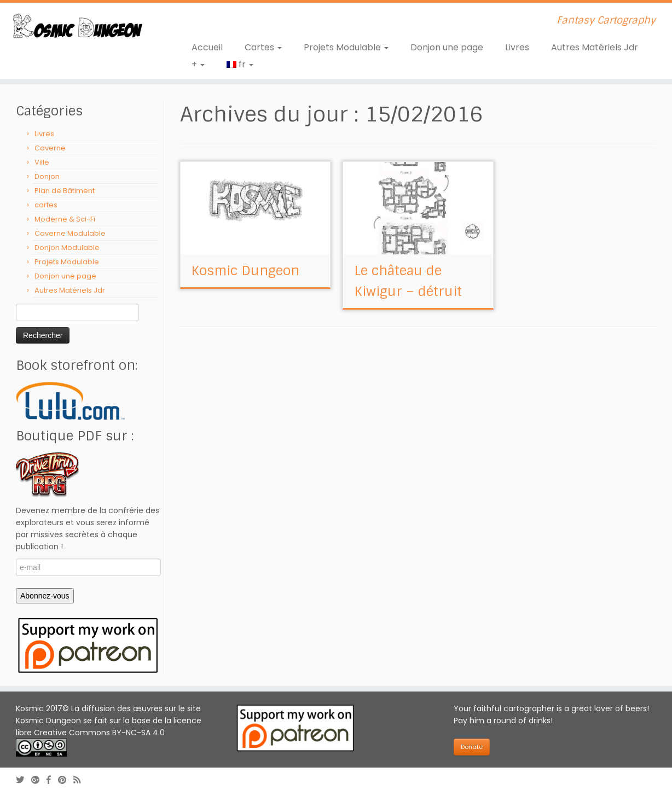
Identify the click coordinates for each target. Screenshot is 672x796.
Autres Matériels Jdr (595, 47)
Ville (42, 162)
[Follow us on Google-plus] (39, 780)
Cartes (263, 47)
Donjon (47, 176)
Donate (472, 747)
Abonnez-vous (45, 596)
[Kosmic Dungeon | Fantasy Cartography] (77, 28)
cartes (46, 205)
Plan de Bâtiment (65, 191)
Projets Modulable (346, 47)
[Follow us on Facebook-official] (52, 780)
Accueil (207, 47)
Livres (517, 47)
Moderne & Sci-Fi (65, 219)
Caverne (50, 148)
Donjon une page (447, 47)
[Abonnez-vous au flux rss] (80, 780)
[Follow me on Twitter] (24, 780)
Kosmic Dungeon (245, 271)
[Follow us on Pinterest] (66, 780)
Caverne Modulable (70, 233)
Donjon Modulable (67, 248)
